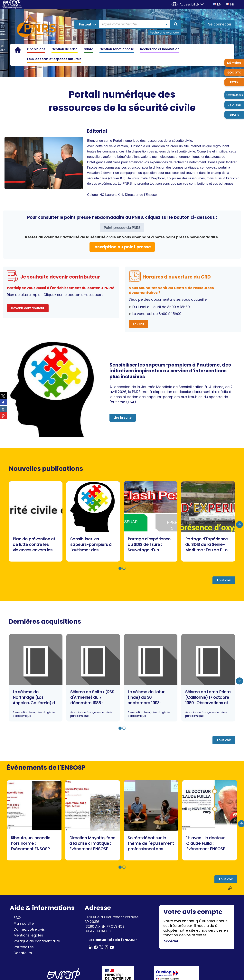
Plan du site (24, 923)
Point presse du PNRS (122, 228)
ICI (122, 178)
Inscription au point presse (122, 247)
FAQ (17, 918)
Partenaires (24, 947)
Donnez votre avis (29, 929)
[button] (120, 568)
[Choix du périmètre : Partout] (87, 24)
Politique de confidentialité (37, 941)
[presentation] (239, 525)
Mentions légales (28, 935)
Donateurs (23, 953)
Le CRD (139, 324)
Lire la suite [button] (123, 418)
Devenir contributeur (28, 308)
